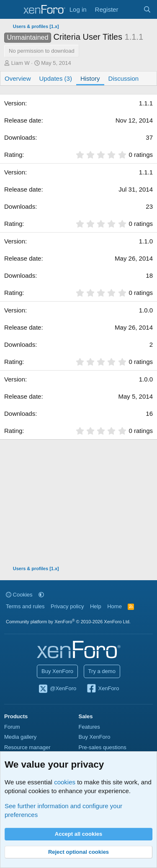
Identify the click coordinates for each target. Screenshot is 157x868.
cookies (65, 782)
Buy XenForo (57, 671)
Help (96, 606)
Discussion (124, 78)
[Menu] (12, 10)
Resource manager (27, 747)
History (90, 78)
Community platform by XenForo (68, 622)
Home (115, 606)
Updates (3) (56, 78)
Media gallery (20, 737)
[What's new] (130, 9)
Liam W (21, 63)
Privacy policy (67, 606)
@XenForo (57, 689)
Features (89, 727)
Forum (12, 727)
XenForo (103, 689)
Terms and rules (25, 606)
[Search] (147, 9)
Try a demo (102, 671)
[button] (41, 595)
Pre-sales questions (103, 747)
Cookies (19, 595)
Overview (18, 78)
